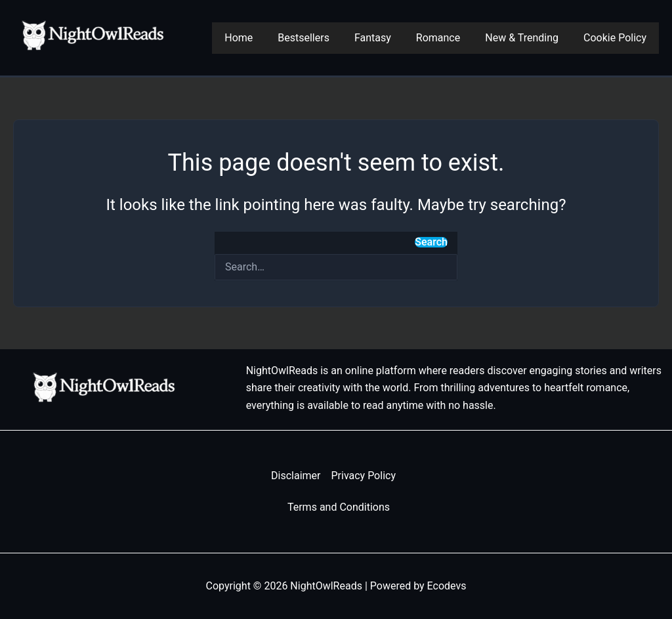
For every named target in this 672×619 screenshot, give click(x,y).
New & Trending (528, 38)
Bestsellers (321, 38)
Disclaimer (296, 476)
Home (260, 38)
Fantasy (387, 38)
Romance (448, 38)
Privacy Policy (363, 476)
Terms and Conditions (339, 507)
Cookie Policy (617, 38)
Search (431, 242)
